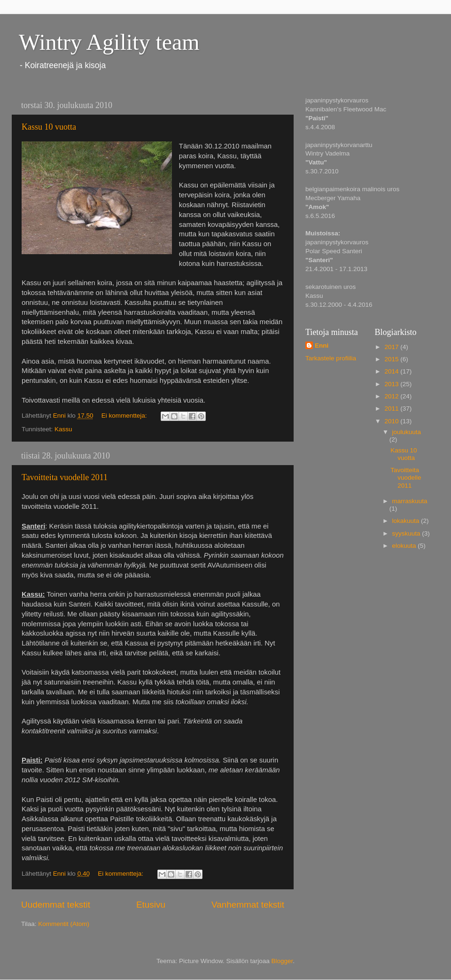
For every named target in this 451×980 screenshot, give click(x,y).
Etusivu (151, 905)
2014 (392, 371)
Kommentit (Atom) (64, 924)
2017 (392, 347)
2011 (392, 408)
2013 (392, 384)
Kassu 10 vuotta (49, 127)
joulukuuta (407, 432)
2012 (392, 396)
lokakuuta (407, 521)
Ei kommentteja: (125, 416)
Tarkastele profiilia (331, 358)
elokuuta (405, 546)
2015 (392, 359)
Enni (322, 346)
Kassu (63, 429)
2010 (392, 421)
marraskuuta (410, 501)
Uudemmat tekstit (56, 905)
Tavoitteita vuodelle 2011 (65, 477)
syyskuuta (407, 533)
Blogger (282, 961)
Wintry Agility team (109, 42)
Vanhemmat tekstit (248, 905)
